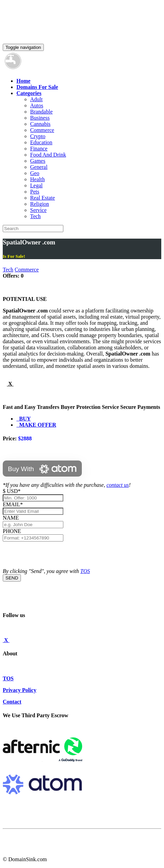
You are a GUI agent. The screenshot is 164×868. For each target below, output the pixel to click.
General (39, 167)
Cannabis (40, 124)
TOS (85, 571)
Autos (37, 105)
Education (41, 142)
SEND (12, 578)
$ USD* (12, 491)
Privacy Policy (20, 690)
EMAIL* (13, 504)
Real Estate (42, 198)
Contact (12, 702)
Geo (35, 173)
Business (40, 118)
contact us (118, 485)
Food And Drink (48, 155)
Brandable (41, 112)
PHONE (12, 531)
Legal (36, 185)
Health (37, 179)
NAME (12, 518)
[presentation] (55, 555)
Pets (35, 192)
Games (38, 161)
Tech (35, 216)
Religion (40, 204)
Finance (39, 149)
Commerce (42, 130)
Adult (36, 99)
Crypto (38, 136)
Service (38, 210)
